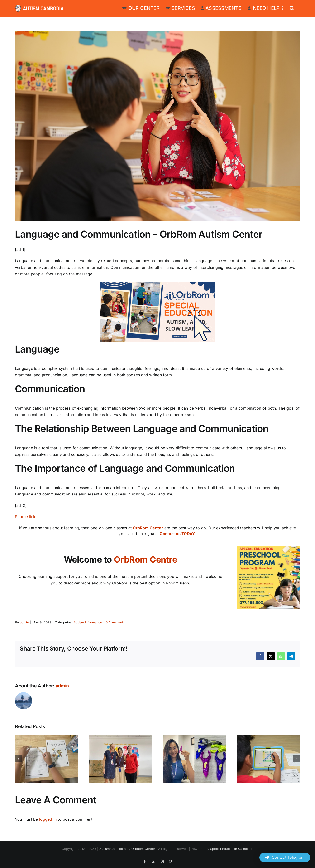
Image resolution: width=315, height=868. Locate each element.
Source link (25, 517)
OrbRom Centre (145, 559)
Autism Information (88, 622)
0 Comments (115, 622)
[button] (292, 8)
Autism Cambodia (113, 849)
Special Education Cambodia (232, 849)
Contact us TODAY (177, 534)
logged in (48, 819)
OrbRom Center (148, 528)
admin (24, 622)
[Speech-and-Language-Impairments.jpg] (157, 126)
